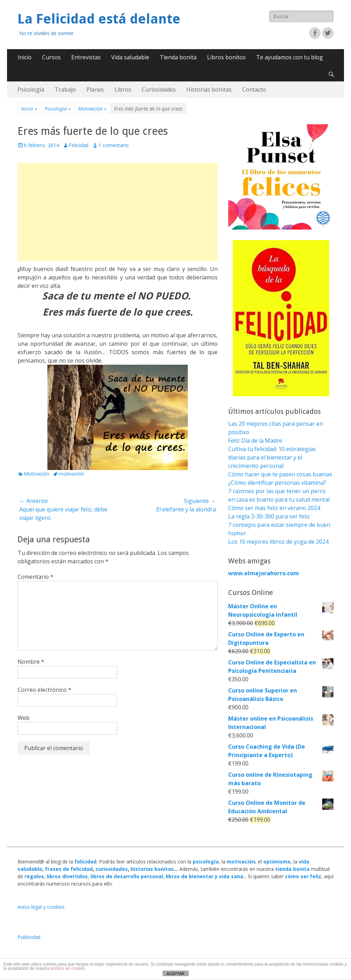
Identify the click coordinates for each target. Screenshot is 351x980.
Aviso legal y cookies (41, 907)
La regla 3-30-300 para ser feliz (269, 516)
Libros (123, 90)
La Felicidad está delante (99, 19)
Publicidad (29, 937)
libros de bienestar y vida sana (204, 876)
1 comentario (114, 145)
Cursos (51, 57)
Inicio (25, 57)
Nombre (31, 662)
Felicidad (79, 145)
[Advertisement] (118, 212)
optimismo (277, 862)
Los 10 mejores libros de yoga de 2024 (278, 542)
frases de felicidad (69, 869)
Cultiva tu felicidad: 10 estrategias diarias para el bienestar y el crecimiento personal (272, 457)
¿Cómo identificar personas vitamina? (277, 483)
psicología (206, 862)
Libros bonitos (226, 57)
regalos (34, 876)
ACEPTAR (175, 974)
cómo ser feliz (303, 876)
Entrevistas (86, 57)
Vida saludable (130, 57)
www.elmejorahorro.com (264, 573)
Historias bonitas (209, 90)
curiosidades (112, 869)
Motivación (92, 109)
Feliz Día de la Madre (255, 441)
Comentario (35, 577)
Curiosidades (159, 90)
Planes (95, 90)
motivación (72, 474)
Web (24, 718)
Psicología (31, 90)
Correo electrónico (44, 690)
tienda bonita (292, 869)
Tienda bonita (178, 57)
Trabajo (65, 90)
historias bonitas (152, 869)
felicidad (85, 862)
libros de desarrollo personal (127, 876)
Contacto (254, 90)
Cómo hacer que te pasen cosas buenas (280, 474)
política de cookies (68, 968)
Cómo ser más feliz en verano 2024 (274, 508)
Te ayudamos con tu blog (290, 57)
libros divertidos (67, 876)
